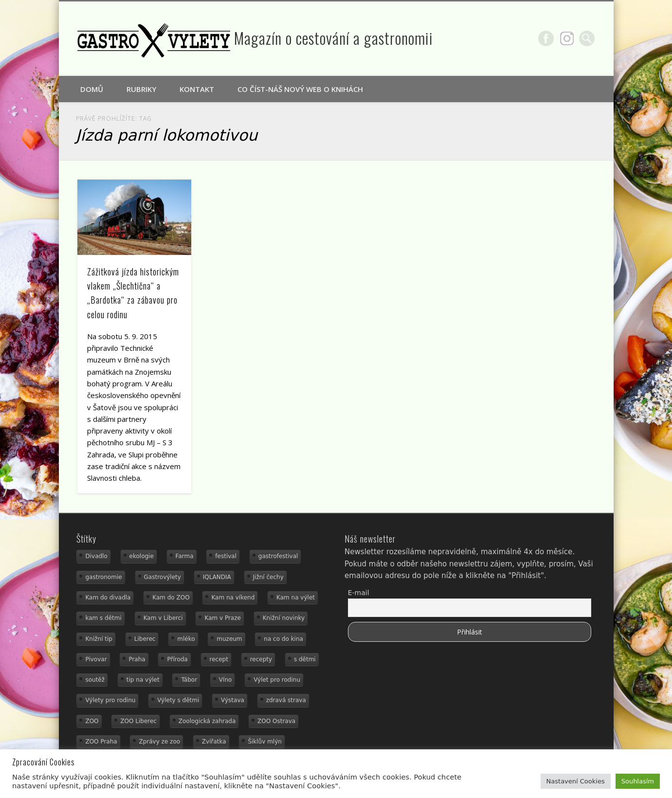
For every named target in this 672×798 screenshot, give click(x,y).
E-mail (359, 593)
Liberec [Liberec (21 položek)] (145, 639)
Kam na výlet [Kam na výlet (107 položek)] (296, 598)
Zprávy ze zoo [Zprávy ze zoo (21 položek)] (159, 742)
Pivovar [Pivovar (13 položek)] (96, 659)
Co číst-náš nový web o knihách (300, 89)
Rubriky (141, 89)
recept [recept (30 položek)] (219, 659)
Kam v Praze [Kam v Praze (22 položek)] (222, 618)
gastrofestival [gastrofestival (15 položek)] (278, 556)
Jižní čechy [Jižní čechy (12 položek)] (268, 577)
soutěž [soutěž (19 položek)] (95, 680)
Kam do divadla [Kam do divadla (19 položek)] (108, 598)
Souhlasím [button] (638, 781)
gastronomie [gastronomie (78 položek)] (103, 577)
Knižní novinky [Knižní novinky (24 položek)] (284, 618)
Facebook (546, 38)
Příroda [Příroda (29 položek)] (177, 659)
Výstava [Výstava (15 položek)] (233, 700)
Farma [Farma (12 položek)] (185, 556)
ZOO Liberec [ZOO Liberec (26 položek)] (138, 721)
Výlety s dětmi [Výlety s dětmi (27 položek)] (178, 700)
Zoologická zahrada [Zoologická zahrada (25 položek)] (207, 721)
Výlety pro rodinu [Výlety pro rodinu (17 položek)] (110, 700)
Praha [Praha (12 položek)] (137, 659)
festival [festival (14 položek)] (226, 556)
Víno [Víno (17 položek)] (226, 680)
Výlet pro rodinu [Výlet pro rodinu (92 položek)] (277, 680)
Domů (92, 89)
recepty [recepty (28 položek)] (261, 659)
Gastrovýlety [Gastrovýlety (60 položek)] (163, 577)
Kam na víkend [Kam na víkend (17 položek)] (233, 598)
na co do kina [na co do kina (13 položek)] (283, 639)
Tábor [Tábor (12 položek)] (189, 680)
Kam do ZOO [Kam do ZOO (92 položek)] (171, 598)
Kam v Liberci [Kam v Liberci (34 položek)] (163, 618)
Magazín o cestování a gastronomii (334, 38)
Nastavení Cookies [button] (576, 781)
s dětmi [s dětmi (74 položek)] (305, 659)
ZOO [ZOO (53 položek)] (92, 721)
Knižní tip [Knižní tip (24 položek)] (99, 639)
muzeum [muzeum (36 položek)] (229, 639)
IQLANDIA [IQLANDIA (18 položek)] (217, 577)
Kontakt (197, 89)
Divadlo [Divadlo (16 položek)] (96, 556)
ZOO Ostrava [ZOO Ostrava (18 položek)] (276, 721)
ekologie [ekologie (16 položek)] (142, 556)
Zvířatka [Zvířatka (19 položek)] (214, 742)
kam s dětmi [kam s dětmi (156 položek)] (103, 618)
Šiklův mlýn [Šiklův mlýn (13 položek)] (265, 742)
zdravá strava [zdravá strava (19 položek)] (286, 700)
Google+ (567, 38)
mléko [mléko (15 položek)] (186, 639)
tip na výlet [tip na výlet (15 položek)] (143, 680)
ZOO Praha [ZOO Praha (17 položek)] (101, 742)
